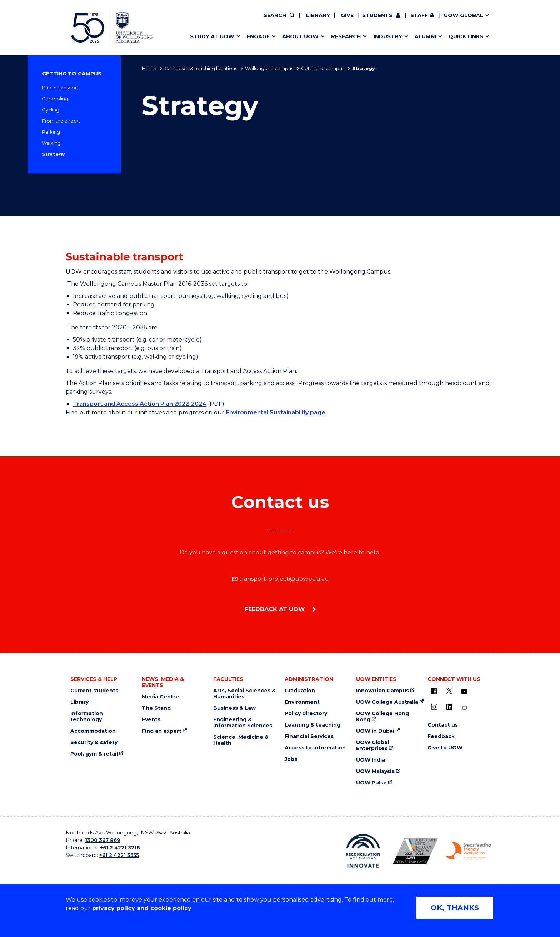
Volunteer (326, 20)
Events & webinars (211, 20)
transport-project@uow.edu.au (280, 579)
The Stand (156, 708)
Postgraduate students (432, 20)
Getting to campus (323, 68)
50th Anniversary (426, 20)
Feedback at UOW (276, 609)
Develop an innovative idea (223, 20)
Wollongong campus (269, 68)
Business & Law (234, 708)
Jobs (291, 759)
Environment (302, 702)
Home (149, 68)
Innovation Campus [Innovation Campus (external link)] (382, 691)
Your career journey (315, 20)
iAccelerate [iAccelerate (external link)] (432, 20)
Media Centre (160, 697)
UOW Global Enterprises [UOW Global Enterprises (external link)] (372, 746)
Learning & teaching (312, 725)
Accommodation (93, 731)
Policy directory (306, 714)
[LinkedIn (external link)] (449, 707)
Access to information (315, 748)
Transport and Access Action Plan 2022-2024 (140, 404)
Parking (51, 132)
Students (377, 15)
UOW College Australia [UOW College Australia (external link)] (387, 702)
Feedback (441, 736)
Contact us (448, 20)
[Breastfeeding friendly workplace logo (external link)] (468, 851)
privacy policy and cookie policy (142, 908)
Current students (94, 691)
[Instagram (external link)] (434, 707)
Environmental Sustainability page (276, 412)
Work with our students (327, 20)
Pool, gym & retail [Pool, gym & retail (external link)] (94, 754)
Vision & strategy (304, 20)
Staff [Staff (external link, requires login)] (419, 15)
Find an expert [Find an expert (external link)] (327, 20)
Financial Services (309, 736)
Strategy (54, 154)
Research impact (209, 20)
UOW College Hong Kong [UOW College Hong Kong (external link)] (382, 717)
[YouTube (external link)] (464, 692)
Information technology (87, 717)
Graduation (300, 691)
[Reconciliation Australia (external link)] (363, 851)
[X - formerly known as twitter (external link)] (449, 691)
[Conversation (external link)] (464, 708)
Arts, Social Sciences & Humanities (244, 694)
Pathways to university (218, 20)
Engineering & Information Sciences (243, 723)
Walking (51, 143)
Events (151, 720)
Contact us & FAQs (430, 20)
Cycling (51, 110)
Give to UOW (445, 748)
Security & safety (94, 742)
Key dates (199, 20)
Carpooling (55, 99)
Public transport (60, 88)
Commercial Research (425, 20)
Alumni (195, 20)
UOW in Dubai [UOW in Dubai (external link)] (375, 731)
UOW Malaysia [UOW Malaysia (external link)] (375, 771)
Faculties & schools (212, 20)
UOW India (371, 760)
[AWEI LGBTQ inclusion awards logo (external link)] (416, 851)
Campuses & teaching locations (201, 68)
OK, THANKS (455, 908)
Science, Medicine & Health (241, 740)
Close (500, 19)
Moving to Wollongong (320, 20)
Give (346, 15)
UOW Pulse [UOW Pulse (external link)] (371, 783)
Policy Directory (322, 20)
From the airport (61, 121)
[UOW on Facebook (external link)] (434, 691)
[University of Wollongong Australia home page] (112, 28)
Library (317, 15)
